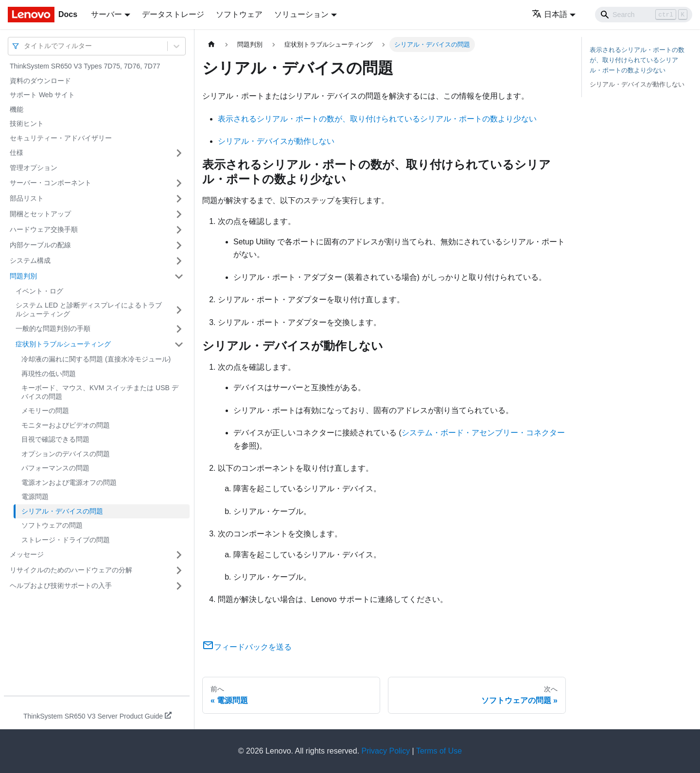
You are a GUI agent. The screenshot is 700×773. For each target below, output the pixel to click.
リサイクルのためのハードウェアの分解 (71, 570)
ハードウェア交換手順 (44, 229)
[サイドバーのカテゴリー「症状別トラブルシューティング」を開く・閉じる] (179, 344)
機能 (17, 109)
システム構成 (30, 260)
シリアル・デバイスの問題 (62, 511)
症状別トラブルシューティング (63, 344)
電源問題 (35, 497)
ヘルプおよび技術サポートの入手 (61, 585)
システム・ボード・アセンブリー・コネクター (483, 433)
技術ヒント (27, 123)
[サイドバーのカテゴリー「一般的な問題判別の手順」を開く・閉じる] (179, 329)
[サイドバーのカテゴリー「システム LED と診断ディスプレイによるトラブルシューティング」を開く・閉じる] (179, 310)
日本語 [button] (550, 14)
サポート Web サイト (42, 95)
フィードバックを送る (247, 647)
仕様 (17, 153)
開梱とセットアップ (40, 214)
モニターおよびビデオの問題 (66, 425)
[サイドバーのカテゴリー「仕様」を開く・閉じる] (179, 153)
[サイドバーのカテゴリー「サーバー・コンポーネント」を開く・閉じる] (179, 183)
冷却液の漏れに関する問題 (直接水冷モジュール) (96, 359)
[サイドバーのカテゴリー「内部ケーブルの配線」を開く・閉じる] (179, 245)
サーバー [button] (106, 14)
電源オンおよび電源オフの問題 (69, 482)
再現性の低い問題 (49, 374)
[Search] (644, 15)
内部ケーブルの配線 (40, 245)
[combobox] (25, 46)
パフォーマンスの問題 (55, 468)
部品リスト (27, 198)
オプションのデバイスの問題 (66, 454)
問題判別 (23, 276)
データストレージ (173, 14)
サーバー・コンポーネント (51, 183)
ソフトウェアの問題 (52, 525)
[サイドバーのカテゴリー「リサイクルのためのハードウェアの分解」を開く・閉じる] (179, 570)
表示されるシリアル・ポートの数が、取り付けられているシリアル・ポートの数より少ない (377, 119)
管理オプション (34, 168)
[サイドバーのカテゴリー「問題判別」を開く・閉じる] (179, 276)
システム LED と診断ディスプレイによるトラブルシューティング (89, 309)
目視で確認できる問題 (55, 439)
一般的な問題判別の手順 (53, 328)
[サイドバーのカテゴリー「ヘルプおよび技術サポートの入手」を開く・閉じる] (179, 586)
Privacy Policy (386, 751)
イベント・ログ (39, 291)
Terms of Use (439, 751)
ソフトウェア (239, 14)
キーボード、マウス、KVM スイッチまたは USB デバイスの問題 (100, 392)
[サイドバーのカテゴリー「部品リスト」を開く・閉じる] (179, 199)
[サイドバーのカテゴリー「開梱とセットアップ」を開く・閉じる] (179, 214)
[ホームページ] (211, 44)
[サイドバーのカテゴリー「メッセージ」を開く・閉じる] (179, 555)
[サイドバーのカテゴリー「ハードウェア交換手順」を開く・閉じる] (179, 230)
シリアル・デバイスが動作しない (276, 141)
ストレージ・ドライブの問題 (66, 540)
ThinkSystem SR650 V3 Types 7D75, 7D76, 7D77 (85, 66)
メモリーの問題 (45, 411)
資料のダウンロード (40, 81)
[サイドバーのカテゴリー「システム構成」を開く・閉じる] (179, 261)
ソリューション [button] (301, 14)
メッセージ (27, 554)
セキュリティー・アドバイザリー (61, 138)
